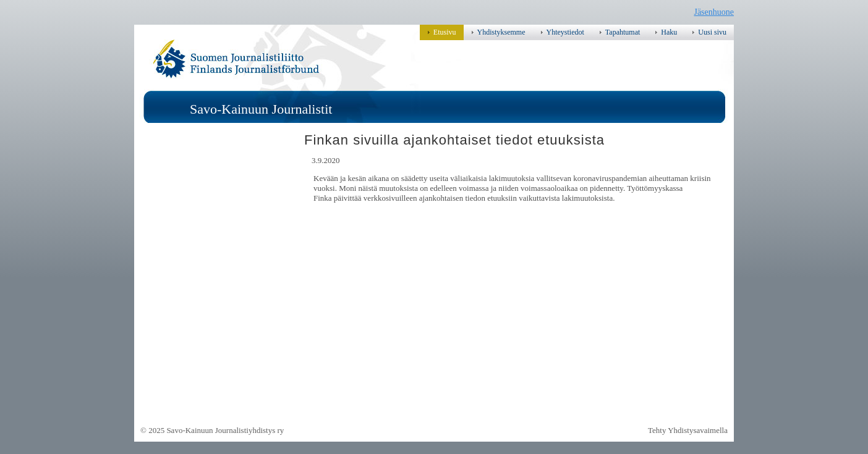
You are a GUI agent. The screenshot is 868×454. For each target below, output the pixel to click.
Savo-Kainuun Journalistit (261, 109)
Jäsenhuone (714, 12)
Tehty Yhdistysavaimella (688, 430)
